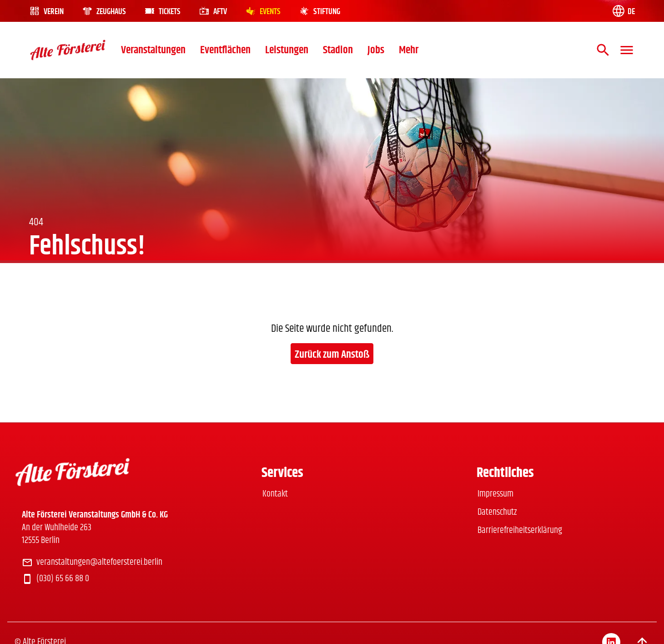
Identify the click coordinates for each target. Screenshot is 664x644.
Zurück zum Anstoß (332, 355)
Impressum (495, 494)
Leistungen (287, 50)
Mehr (409, 50)
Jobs (376, 50)
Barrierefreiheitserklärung (520, 530)
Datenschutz (497, 512)
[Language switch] (623, 11)
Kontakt (275, 494)
